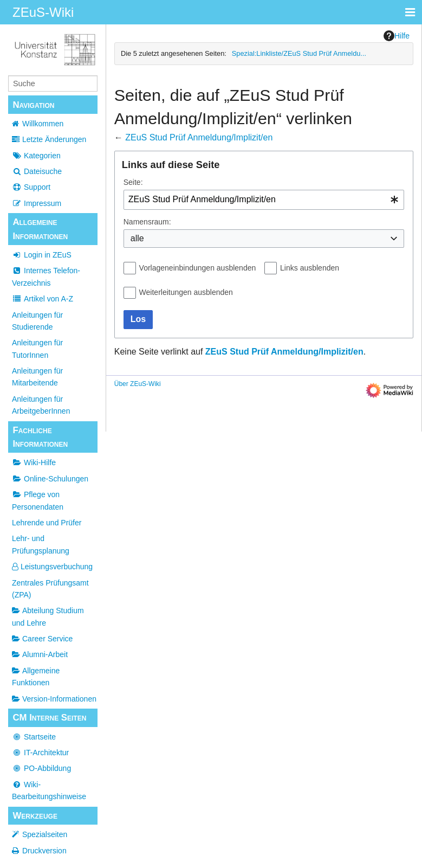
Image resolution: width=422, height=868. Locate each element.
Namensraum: (147, 222)
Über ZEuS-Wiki (138, 384)
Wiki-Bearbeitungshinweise (49, 790)
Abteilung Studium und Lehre (48, 616)
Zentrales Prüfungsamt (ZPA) (50, 589)
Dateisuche (37, 171)
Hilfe (397, 36)
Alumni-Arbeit (40, 654)
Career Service (42, 639)
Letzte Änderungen (54, 139)
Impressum (37, 203)
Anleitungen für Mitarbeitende (37, 377)
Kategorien (36, 156)
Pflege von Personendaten (38, 500)
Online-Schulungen (50, 479)
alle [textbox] (137, 238)
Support (31, 187)
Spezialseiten (45, 834)
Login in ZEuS (42, 255)
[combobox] (264, 200)
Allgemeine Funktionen (36, 677)
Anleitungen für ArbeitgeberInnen (41, 405)
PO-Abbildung (41, 768)
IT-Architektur (40, 753)
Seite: (133, 182)
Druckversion (44, 851)
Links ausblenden (310, 268)
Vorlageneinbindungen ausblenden (198, 268)
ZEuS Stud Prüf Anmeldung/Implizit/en (199, 137)
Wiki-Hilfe (34, 462)
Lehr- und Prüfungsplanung (41, 544)
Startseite (34, 737)
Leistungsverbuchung (52, 567)
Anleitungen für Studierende (37, 321)
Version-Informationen (54, 699)
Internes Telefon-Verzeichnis (46, 277)
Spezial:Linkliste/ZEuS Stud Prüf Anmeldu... (299, 53)
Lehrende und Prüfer (47, 523)
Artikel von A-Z (43, 299)
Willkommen (43, 124)
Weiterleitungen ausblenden (186, 292)
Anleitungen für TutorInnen (37, 349)
